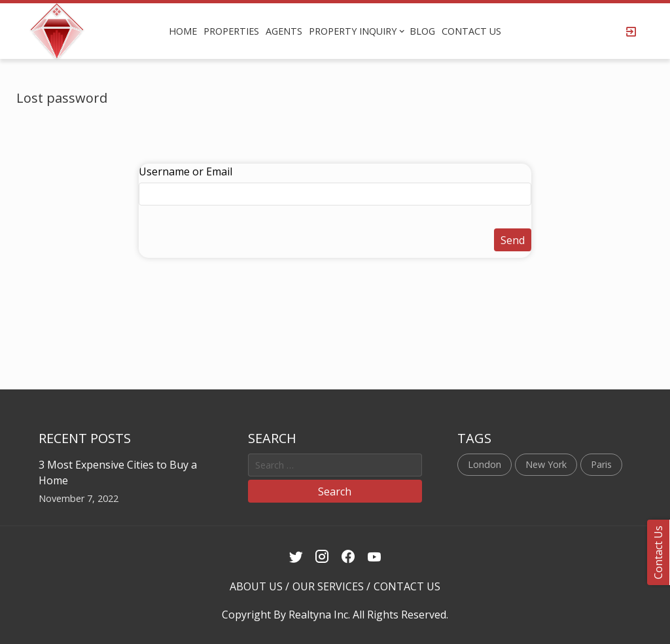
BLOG (422, 31)
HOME (183, 31)
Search (335, 492)
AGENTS (284, 31)
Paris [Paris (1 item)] (601, 464)
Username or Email (185, 171)
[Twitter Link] (296, 557)
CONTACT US (471, 31)
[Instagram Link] (322, 557)
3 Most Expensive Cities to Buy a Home (118, 473)
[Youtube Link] (375, 557)
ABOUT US (256, 586)
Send (513, 240)
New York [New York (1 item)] (546, 464)
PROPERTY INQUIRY (353, 31)
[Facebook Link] (348, 557)
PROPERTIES (231, 31)
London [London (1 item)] (485, 464)
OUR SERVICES (328, 586)
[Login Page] (631, 31)
